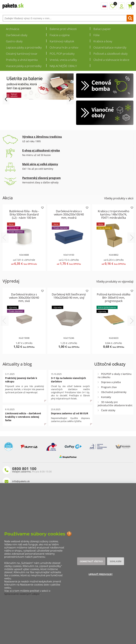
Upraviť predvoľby (101, 574)
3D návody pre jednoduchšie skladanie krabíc (115, 404)
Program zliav (109, 387)
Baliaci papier (102, 29)
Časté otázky (108, 410)
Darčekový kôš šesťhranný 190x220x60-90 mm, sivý (69, 296)
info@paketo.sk (21, 481)
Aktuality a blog (17, 364)
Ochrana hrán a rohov (64, 47)
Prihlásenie (121, 6)
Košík (130, 6)
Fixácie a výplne (60, 35)
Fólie (96, 35)
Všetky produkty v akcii (119, 198)
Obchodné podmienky (114, 392)
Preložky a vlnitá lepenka (22, 60)
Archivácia (13, 29)
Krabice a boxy (103, 41)
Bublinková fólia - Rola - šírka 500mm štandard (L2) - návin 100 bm (24, 214)
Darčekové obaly (17, 35)
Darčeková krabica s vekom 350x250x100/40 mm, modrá (69, 214)
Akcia (8, 198)
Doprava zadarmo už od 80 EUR (70, 413)
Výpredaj (11, 281)
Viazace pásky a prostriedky (24, 66)
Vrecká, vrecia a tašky (63, 60)
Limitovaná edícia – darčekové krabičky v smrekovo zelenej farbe (23, 417)
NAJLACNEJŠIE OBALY (63, 66)
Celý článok (45, 403)
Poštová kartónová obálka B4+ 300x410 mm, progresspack (114, 298)
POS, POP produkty (62, 54)
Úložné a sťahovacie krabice (111, 60)
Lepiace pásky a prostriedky (24, 47)
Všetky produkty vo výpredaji (115, 282)
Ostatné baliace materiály (110, 47)
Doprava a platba (111, 382)
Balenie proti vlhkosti (63, 29)
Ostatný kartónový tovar (22, 54)
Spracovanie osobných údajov (22, 594)
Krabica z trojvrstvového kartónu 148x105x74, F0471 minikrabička (114, 214)
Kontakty (106, 397)
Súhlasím (115, 561)
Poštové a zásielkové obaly (111, 54)
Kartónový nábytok (62, 41)
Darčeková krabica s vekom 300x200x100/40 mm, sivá (24, 298)
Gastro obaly (14, 41)
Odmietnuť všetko (91, 561)
